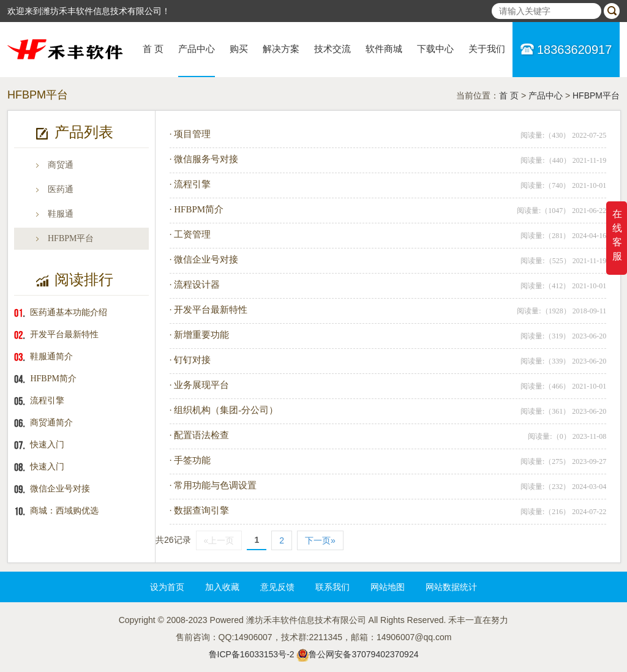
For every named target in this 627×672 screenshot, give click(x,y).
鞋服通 (61, 214)
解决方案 (281, 49)
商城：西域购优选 (64, 511)
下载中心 (435, 49)
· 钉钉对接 (190, 360)
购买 (239, 49)
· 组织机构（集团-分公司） (224, 410)
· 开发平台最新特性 (209, 310)
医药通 (61, 189)
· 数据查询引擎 (200, 510)
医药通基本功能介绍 (69, 312)
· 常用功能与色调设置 (213, 485)
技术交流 (332, 49)
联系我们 (332, 587)
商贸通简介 (51, 423)
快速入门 (47, 445)
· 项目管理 (190, 134)
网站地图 (388, 587)
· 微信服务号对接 (204, 159)
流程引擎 (47, 401)
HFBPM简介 (53, 379)
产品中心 (197, 49)
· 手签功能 (190, 460)
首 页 (153, 49)
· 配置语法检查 (200, 435)
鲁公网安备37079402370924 (363, 654)
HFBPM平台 (596, 95)
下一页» (320, 540)
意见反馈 (277, 587)
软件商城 (384, 49)
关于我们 (487, 49)
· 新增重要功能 (200, 335)
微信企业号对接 (60, 489)
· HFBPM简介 (197, 209)
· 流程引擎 (190, 184)
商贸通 (61, 165)
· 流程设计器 (195, 285)
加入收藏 (222, 587)
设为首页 (167, 587)
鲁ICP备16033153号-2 (252, 654)
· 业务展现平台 (200, 385)
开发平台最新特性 (64, 334)
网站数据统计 (451, 587)
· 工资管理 (190, 234)
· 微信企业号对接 (204, 259)
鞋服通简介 (51, 357)
